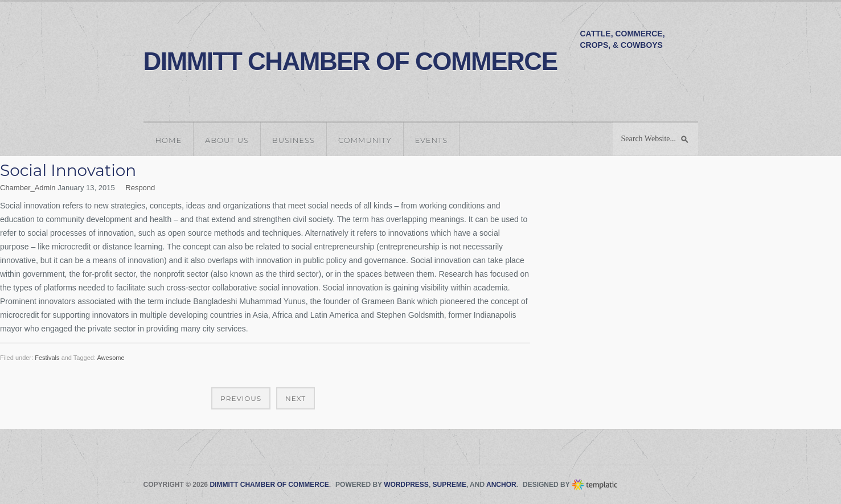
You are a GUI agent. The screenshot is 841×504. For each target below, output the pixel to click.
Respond (140, 188)
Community (365, 140)
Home (169, 140)
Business (294, 140)
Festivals (47, 358)
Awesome (110, 358)
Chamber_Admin (28, 188)
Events (432, 140)
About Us (227, 140)
